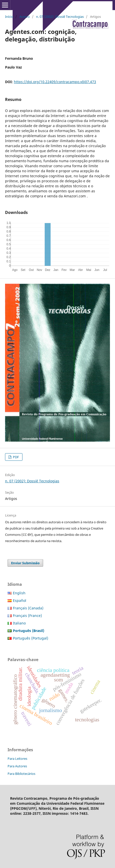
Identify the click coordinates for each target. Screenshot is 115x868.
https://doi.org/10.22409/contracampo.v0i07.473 (55, 82)
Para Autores (17, 766)
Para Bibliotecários (21, 774)
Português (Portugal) (31, 638)
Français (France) (27, 616)
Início (9, 17)
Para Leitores (17, 759)
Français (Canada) (28, 608)
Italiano (19, 623)
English (19, 593)
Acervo (25, 17)
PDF (16, 457)
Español (20, 600)
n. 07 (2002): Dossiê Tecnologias (60, 17)
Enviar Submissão (25, 563)
